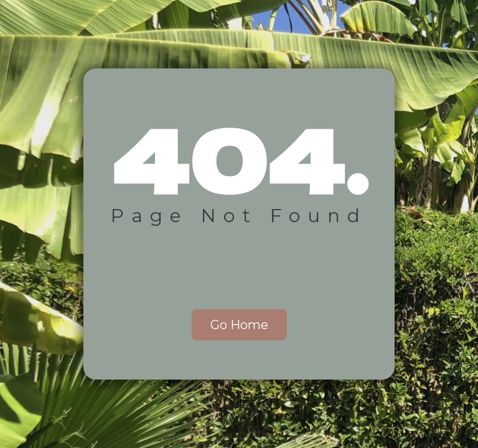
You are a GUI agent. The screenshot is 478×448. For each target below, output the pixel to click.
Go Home (239, 325)
